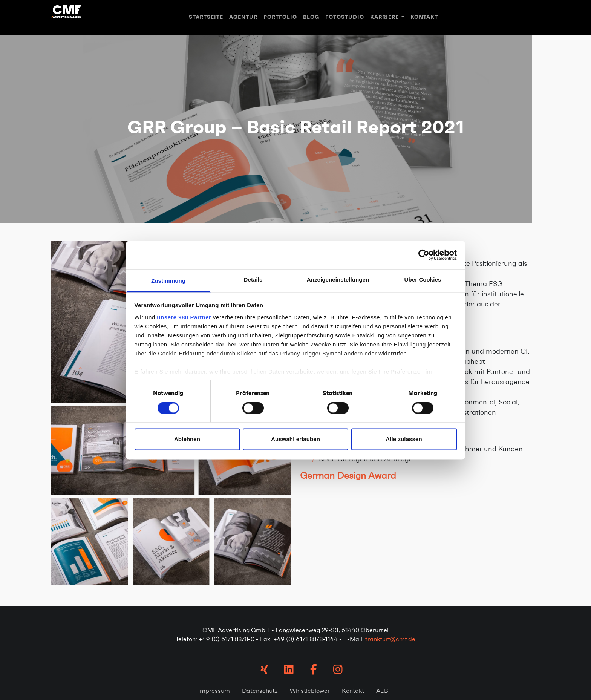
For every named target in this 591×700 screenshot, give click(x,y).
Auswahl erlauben (295, 439)
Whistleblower (310, 691)
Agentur (243, 17)
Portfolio (280, 17)
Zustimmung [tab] (168, 281)
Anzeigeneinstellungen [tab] (338, 280)
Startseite (206, 17)
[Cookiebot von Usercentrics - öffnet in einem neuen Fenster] (424, 255)
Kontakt (424, 17)
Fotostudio (345, 17)
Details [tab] (253, 280)
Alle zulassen (404, 439)
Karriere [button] (385, 17)
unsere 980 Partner (184, 317)
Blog (311, 17)
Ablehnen (187, 439)
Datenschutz (260, 691)
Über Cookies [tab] (423, 280)
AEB (382, 691)
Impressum (214, 691)
